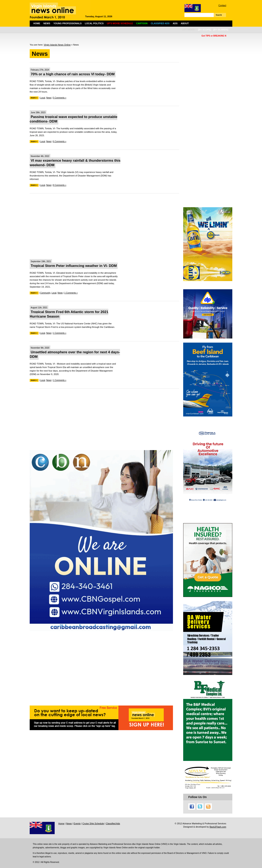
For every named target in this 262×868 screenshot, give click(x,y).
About (185, 23)
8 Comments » (60, 185)
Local (43, 98)
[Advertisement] (104, 226)
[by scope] (204, 30)
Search (219, 15)
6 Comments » (60, 141)
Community (45, 293)
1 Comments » (71, 293)
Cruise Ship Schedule (93, 823)
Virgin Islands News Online (57, 45)
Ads (175, 23)
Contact (222, 5)
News (47, 23)
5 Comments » (60, 98)
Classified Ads (113, 823)
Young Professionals (68, 23)
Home (37, 23)
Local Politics (94, 23)
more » (34, 98)
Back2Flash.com (218, 827)
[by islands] (221, 30)
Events (77, 823)
